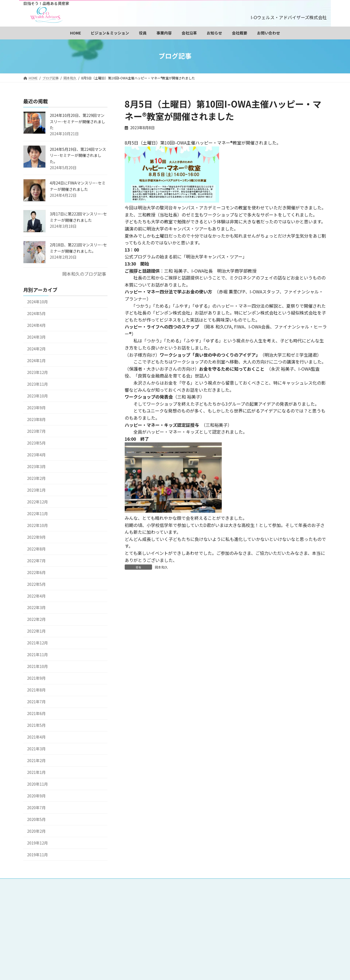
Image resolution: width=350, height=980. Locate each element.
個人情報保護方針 (255, 913)
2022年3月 (36, 608)
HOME (159, 895)
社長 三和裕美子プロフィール (179, 901)
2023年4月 (36, 455)
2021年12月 (37, 643)
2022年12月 (37, 502)
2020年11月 (37, 784)
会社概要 (187, 913)
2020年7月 (36, 808)
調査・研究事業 (167, 907)
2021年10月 (37, 667)
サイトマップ (165, 919)
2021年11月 (37, 655)
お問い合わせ (217, 913)
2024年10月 (37, 302)
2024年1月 (36, 361)
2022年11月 (37, 514)
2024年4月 (36, 325)
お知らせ (161, 913)
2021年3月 (36, 749)
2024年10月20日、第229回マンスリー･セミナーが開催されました (78, 121)
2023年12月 (37, 372)
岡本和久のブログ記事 (84, 274)
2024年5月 (36, 313)
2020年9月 (36, 796)
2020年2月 (36, 831)
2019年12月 (37, 843)
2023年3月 (36, 466)
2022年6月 (36, 572)
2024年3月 (36, 337)
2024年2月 (36, 349)
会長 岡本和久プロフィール (248, 895)
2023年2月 (36, 478)
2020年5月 (36, 819)
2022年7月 (36, 561)
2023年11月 (37, 384)
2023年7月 (36, 431)
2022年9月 (36, 537)
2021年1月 (36, 772)
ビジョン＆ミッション (194, 895)
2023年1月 (36, 490)
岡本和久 (161, 567)
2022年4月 (36, 596)
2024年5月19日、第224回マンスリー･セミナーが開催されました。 (78, 155)
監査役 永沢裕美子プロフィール (242, 901)
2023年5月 (36, 443)
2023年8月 (36, 419)
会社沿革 (274, 907)
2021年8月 (36, 690)
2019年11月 (37, 855)
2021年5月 (36, 725)
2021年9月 (36, 678)
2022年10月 (37, 525)
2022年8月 (36, 549)
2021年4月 (36, 737)
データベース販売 (206, 907)
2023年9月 (36, 408)
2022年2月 (36, 619)
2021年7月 (36, 702)
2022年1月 (36, 631)
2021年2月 (36, 760)
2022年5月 (36, 584)
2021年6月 (36, 714)
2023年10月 (37, 396)
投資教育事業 (244, 907)
